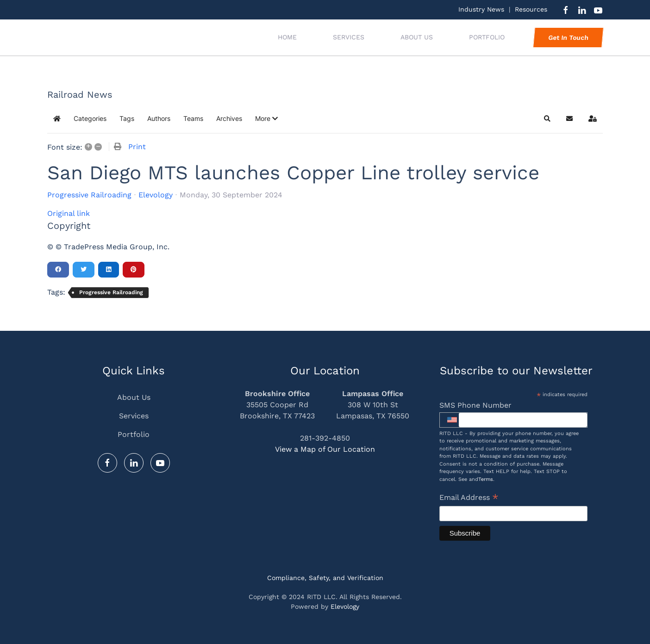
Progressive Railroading (89, 195)
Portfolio (134, 434)
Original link (69, 213)
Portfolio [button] (487, 37)
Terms (486, 479)
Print (137, 147)
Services (134, 416)
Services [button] (349, 37)
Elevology (156, 195)
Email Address (469, 498)
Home (287, 37)
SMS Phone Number (475, 405)
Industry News (481, 9)
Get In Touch (568, 38)
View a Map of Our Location (325, 449)
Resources (531, 9)
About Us (417, 37)
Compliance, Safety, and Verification (325, 578)
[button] (266, 119)
